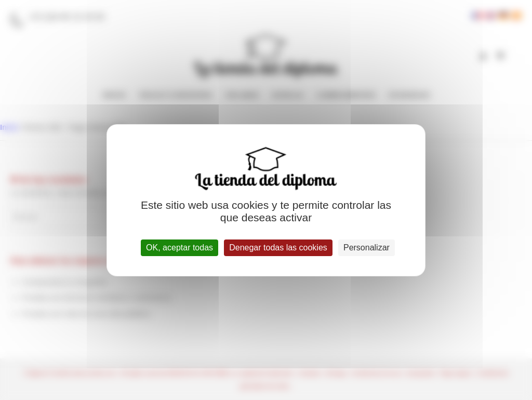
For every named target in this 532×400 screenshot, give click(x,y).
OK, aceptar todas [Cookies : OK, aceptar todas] (179, 248)
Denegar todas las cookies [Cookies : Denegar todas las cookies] (278, 248)
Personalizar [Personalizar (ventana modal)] (367, 248)
